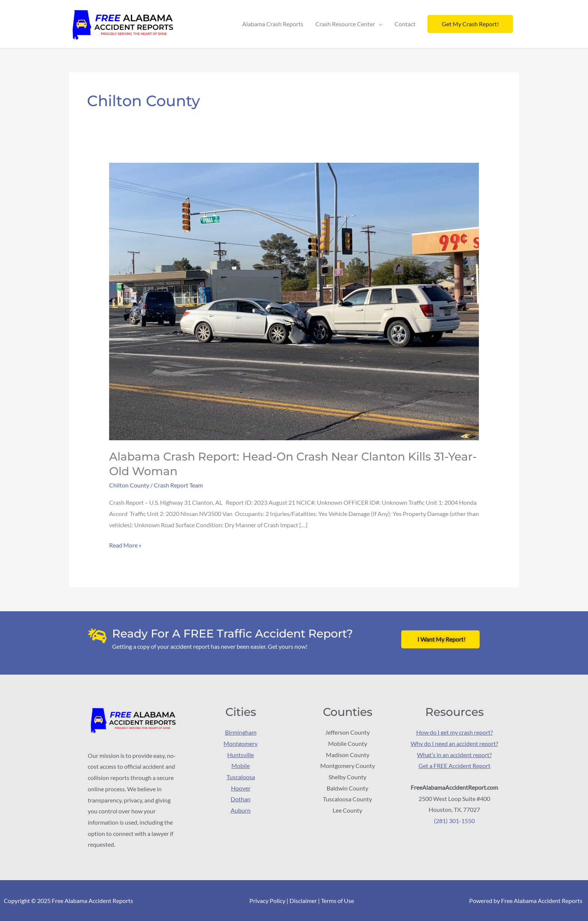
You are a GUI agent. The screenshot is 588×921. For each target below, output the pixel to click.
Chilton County (129, 485)
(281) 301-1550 (454, 820)
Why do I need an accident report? (454, 743)
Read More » (125, 544)
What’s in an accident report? (454, 754)
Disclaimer (303, 901)
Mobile (241, 766)
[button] (470, 24)
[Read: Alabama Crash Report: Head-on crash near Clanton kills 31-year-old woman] (294, 301)
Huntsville (241, 754)
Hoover (241, 788)
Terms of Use (337, 901)
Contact (405, 24)
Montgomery (241, 743)
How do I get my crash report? (454, 732)
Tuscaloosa (241, 776)
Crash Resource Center (345, 24)
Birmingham (241, 732)
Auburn (241, 810)
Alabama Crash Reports (273, 24)
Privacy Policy (267, 901)
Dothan (241, 799)
